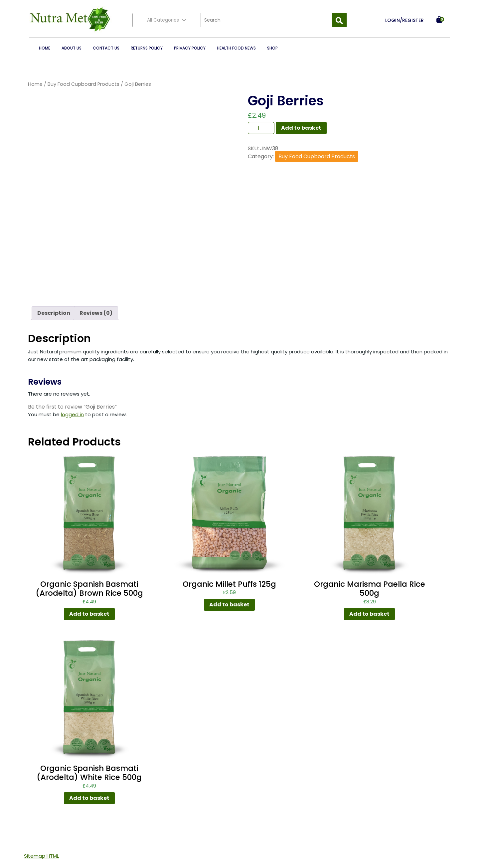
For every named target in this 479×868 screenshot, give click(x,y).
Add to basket (301, 128)
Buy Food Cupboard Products (83, 84)
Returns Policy (147, 48)
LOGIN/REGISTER (404, 20)
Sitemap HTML (41, 856)
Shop (272, 48)
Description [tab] (54, 313)
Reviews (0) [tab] (96, 313)
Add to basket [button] (89, 614)
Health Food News (236, 48)
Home (45, 48)
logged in (72, 414)
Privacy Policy (190, 48)
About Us (72, 48)
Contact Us (106, 48)
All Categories (167, 20)
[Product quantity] (261, 128)
